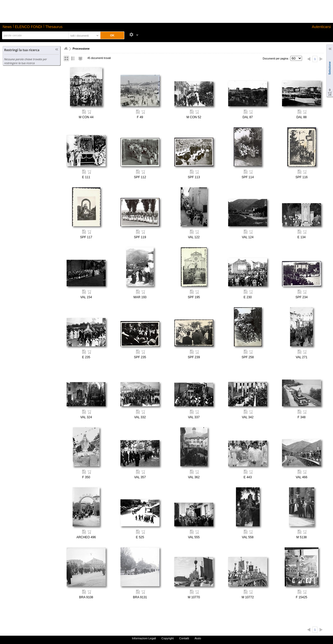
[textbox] (35, 35)
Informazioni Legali (144, 638)
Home (66, 49)
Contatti (184, 638)
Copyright (168, 638)
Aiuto (198, 638)
